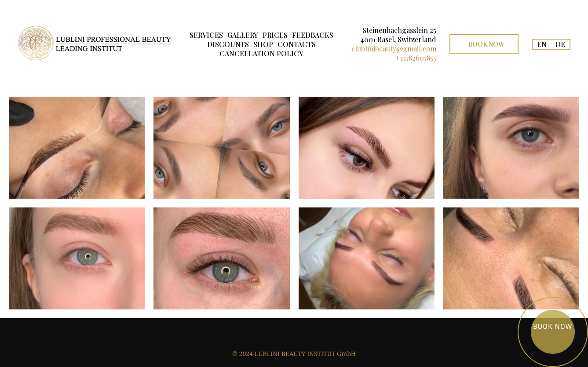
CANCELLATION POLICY (261, 53)
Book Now (486, 44)
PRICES (275, 35)
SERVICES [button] (206, 35)
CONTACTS (297, 44)
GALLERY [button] (243, 35)
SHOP (263, 44)
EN (542, 44)
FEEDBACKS (313, 35)
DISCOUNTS (228, 44)
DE (560, 44)
